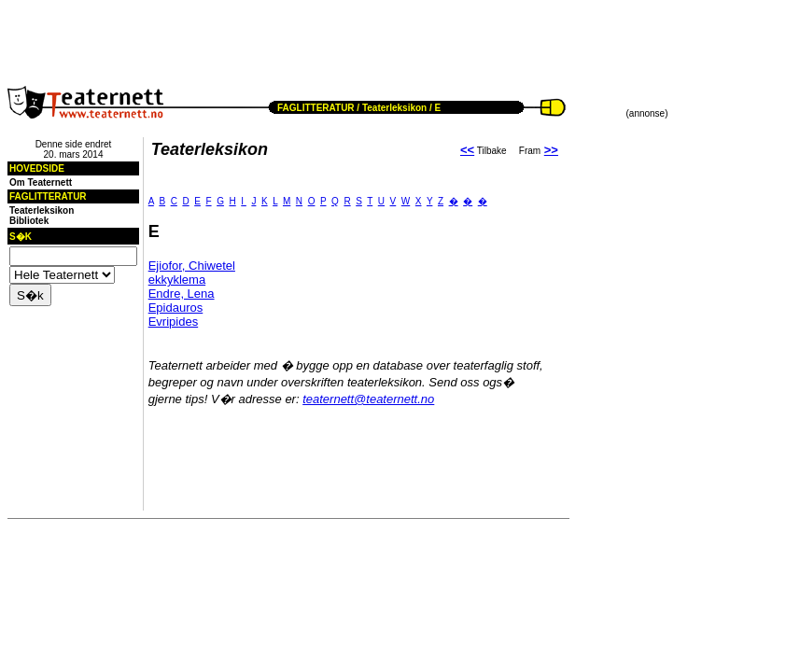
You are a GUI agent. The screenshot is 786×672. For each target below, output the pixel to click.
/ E (434, 108)
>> (551, 150)
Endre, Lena (182, 294)
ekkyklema (177, 280)
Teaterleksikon (394, 108)
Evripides (173, 322)
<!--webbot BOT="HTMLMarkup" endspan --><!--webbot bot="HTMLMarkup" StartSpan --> (230, 35)
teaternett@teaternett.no (368, 399)
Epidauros (176, 308)
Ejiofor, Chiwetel (192, 266)
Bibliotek (29, 221)
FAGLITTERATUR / (318, 108)
